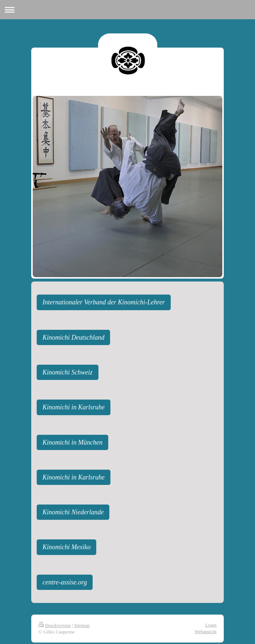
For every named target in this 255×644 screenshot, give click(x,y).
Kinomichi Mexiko (66, 547)
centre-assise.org (65, 582)
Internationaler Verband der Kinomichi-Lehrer (104, 302)
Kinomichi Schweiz (68, 372)
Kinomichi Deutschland (73, 337)
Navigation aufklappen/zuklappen (127, 10)
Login (211, 625)
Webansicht (206, 631)
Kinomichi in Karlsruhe (74, 407)
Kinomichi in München (72, 442)
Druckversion (55, 625)
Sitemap (82, 625)
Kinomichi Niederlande (73, 512)
